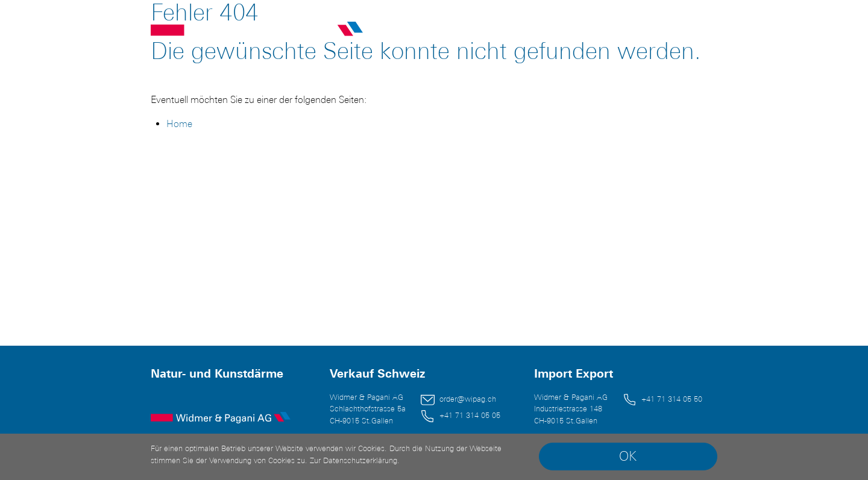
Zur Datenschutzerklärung (354, 460)
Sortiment (475, 31)
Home (179, 123)
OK (628, 456)
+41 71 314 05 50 (672, 399)
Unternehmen (554, 31)
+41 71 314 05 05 (470, 415)
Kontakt (626, 31)
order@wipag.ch (468, 399)
